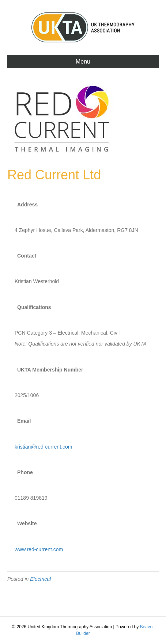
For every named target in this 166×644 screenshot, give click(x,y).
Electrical (40, 579)
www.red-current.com (39, 549)
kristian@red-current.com (43, 447)
